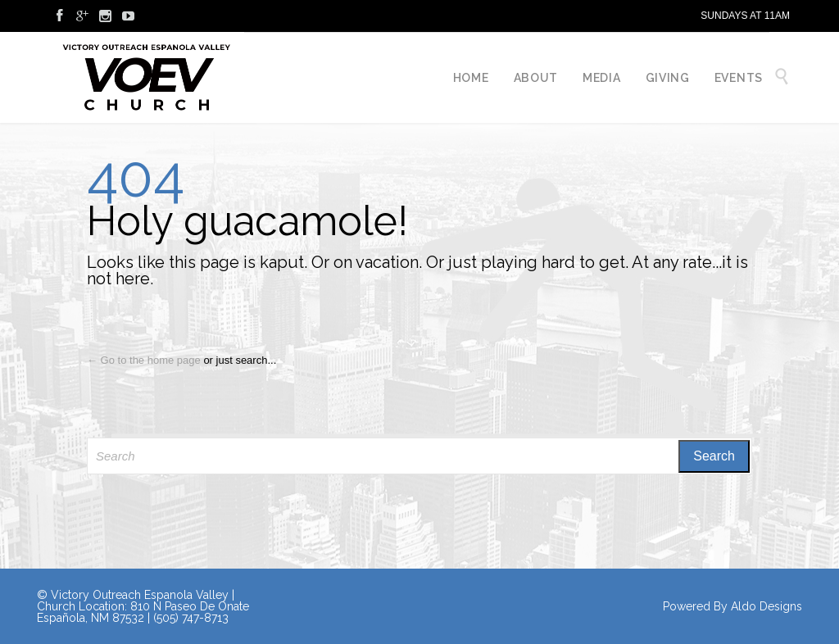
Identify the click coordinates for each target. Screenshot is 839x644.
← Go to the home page (144, 360)
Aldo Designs (766, 606)
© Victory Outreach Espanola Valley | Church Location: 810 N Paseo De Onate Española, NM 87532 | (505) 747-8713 (143, 606)
